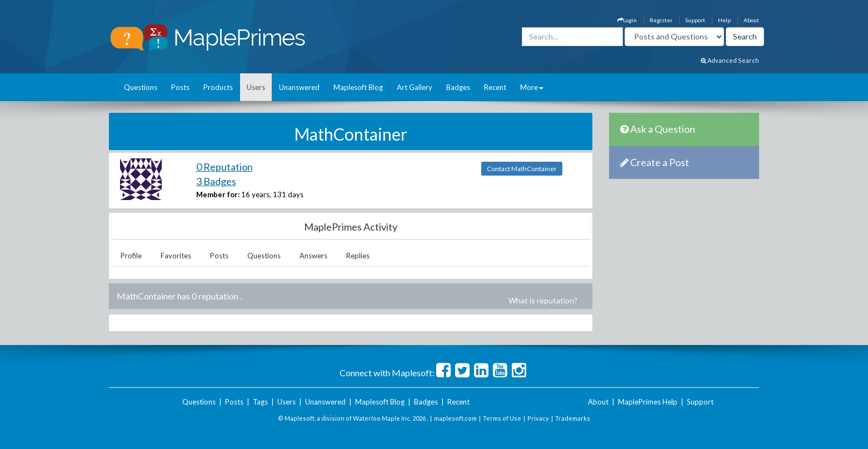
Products (218, 87)
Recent (495, 87)
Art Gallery (415, 87)
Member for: (218, 194)
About (751, 20)
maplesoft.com (455, 418)
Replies (358, 256)
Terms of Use (502, 418)
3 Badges (216, 181)
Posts (180, 87)
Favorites (176, 256)
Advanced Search (730, 60)
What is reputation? (543, 300)
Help (724, 20)
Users (256, 87)
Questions (141, 87)
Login (627, 20)
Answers (313, 256)
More (532, 87)
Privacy (538, 418)
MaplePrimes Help (648, 402)
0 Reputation (225, 167)
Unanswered (299, 87)
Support (695, 20)
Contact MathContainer (522, 169)
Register (661, 20)
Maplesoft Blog (358, 87)
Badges (458, 87)
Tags (260, 402)
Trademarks (573, 418)
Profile (131, 256)
